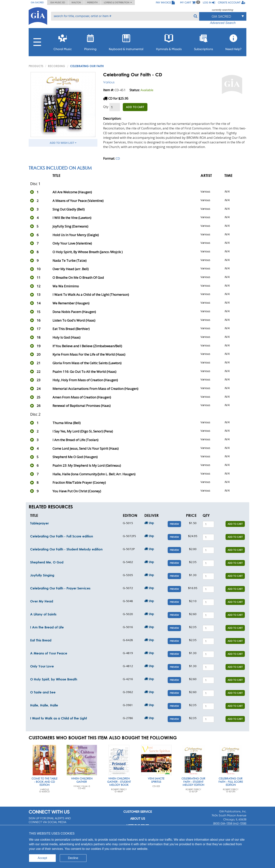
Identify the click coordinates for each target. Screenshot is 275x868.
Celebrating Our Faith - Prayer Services (60, 588)
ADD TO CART (135, 107)
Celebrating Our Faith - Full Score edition (62, 536)
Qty (106, 107)
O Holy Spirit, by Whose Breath (54, 679)
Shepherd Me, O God (47, 562)
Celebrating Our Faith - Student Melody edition (66, 549)
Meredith (92, 2)
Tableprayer (39, 523)
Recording (57, 66)
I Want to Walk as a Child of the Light (59, 718)
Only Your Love (42, 666)
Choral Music (63, 41)
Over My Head (42, 601)
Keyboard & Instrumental (126, 41)
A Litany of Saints (43, 614)
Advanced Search (223, 23)
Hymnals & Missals (169, 41)
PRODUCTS (36, 66)
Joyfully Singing (42, 575)
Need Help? (233, 41)
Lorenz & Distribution (118, 2)
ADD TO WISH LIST (63, 143)
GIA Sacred (37, 2)
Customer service (138, 812)
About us (138, 819)
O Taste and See (43, 692)
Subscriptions (203, 41)
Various (109, 82)
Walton (76, 2)
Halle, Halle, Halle (44, 705)
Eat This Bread (41, 640)
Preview (174, 524)
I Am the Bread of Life (47, 627)
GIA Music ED (58, 2)
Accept (42, 858)
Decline (73, 858)
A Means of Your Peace (49, 653)
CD (118, 158)
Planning (90, 41)
